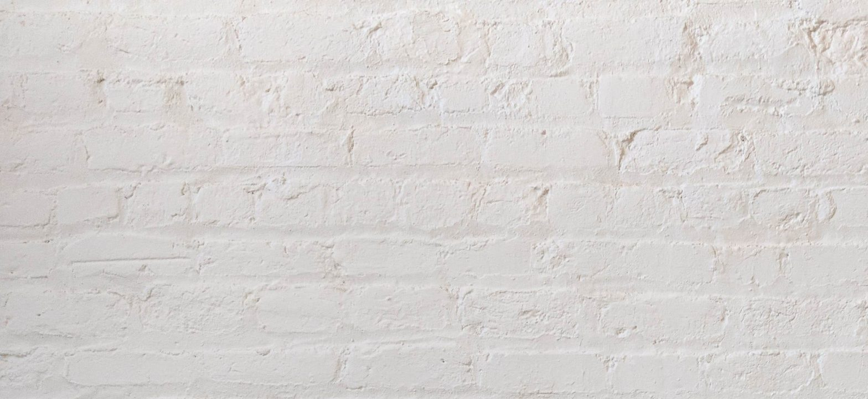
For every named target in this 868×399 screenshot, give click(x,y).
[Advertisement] (332, 78)
